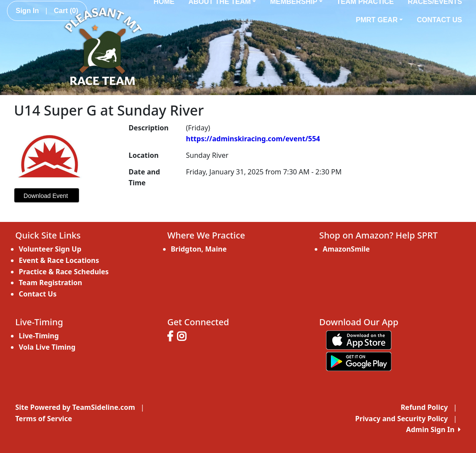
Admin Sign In (433, 429)
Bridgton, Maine (199, 249)
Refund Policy (424, 407)
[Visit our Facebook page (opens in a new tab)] (172, 337)
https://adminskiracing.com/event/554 (253, 139)
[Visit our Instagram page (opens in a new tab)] (184, 337)
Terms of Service (44, 419)
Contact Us (439, 20)
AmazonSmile (346, 249)
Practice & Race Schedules (64, 272)
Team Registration (50, 283)
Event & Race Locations (59, 260)
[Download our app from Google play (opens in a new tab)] (359, 361)
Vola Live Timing (47, 347)
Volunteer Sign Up (50, 249)
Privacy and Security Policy (401, 419)
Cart (66, 11)
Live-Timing (39, 336)
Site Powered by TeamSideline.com (75, 407)
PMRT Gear (379, 20)
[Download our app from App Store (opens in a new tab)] (359, 340)
